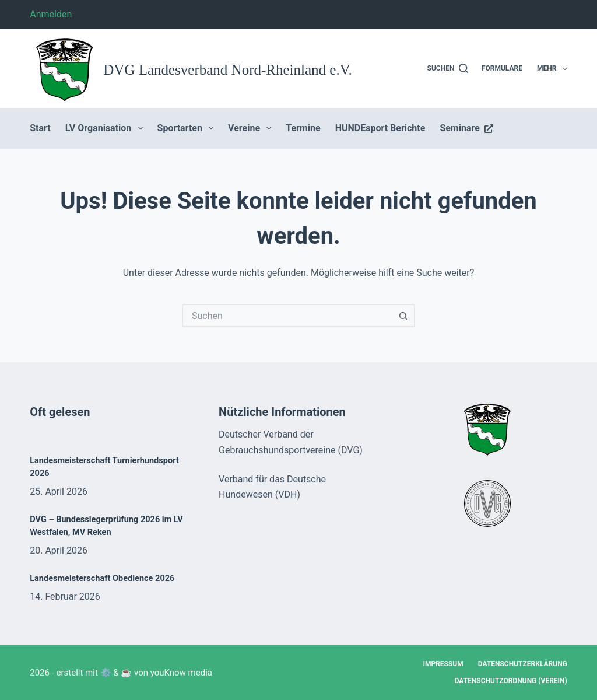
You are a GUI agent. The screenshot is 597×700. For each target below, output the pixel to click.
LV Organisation (106, 128)
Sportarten (188, 128)
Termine (303, 128)
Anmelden (51, 14)
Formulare (502, 68)
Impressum (443, 664)
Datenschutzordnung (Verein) (511, 681)
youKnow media (181, 673)
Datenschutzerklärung (523, 664)
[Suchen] (448, 69)
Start (40, 128)
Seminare (466, 128)
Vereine (252, 128)
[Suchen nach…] (287, 316)
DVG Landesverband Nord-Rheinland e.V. (228, 70)
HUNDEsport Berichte (380, 128)
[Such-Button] (403, 316)
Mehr (552, 69)
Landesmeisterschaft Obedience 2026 (102, 578)
